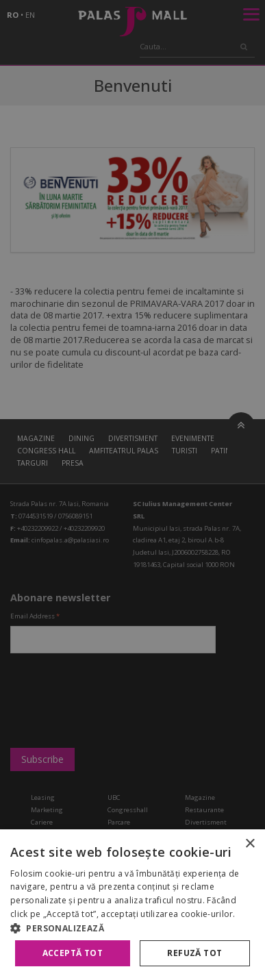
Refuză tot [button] (194, 953)
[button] (132, 928)
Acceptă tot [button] (73, 953)
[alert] (132, 490)
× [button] (250, 844)
